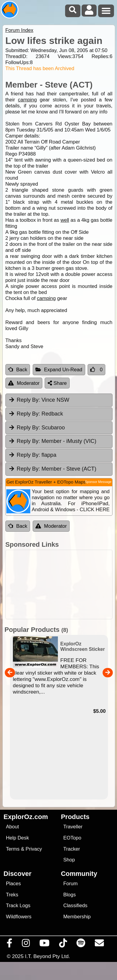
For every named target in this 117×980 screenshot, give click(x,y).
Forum (70, 884)
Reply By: (28, 400)
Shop (69, 860)
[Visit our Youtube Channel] (45, 944)
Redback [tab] (36, 414)
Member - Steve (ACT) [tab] (52, 469)
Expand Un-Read (59, 370)
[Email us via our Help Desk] (99, 944)
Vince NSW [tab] (39, 400)
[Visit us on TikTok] (63, 944)
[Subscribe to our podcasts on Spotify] (81, 944)
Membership (77, 917)
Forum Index (19, 30)
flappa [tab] (32, 455)
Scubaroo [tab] (37, 428)
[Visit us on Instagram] (26, 944)
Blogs (70, 895)
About (12, 827)
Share (57, 383)
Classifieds (75, 906)
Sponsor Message (98, 482)
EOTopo (72, 838)
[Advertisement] (62, 584)
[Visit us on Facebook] (10, 944)
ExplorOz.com (26, 817)
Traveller (73, 827)
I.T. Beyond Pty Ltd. (47, 956)
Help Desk (18, 838)
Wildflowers (19, 917)
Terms (13, 849)
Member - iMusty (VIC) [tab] (52, 441)
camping (27, 100)
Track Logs (18, 906)
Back (18, 370)
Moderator (24, 383)
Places (13, 884)
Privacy (34, 849)
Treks (12, 895)
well (65, 220)
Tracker (72, 849)
